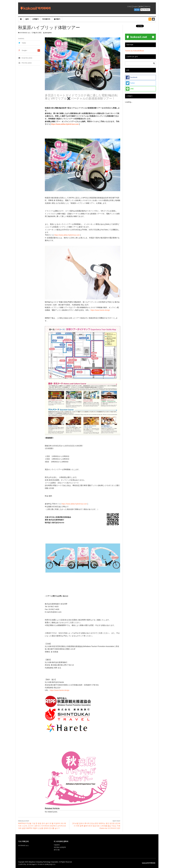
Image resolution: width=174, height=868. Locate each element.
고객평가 (35, 19)
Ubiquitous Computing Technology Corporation (43, 862)
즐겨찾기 (57, 19)
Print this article (25, 63)
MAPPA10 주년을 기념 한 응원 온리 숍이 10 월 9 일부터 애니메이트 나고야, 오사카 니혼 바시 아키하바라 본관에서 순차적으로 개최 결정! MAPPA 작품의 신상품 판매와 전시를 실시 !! (42, 826)
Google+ (25, 50)
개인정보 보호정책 (60, 847)
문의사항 (57, 850)
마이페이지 (46, 19)
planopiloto (48, 33)
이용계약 (57, 845)
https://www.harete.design (100, 310)
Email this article (25, 58)
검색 (27, 19)
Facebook (132, 77)
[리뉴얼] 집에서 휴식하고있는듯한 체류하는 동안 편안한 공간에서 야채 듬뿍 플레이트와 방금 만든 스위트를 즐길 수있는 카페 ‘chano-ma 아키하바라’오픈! (96, 826)
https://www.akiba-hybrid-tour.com (65, 124)
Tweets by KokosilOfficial (134, 51)
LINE (130, 89)
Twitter (24, 43)
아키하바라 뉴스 (25, 33)
